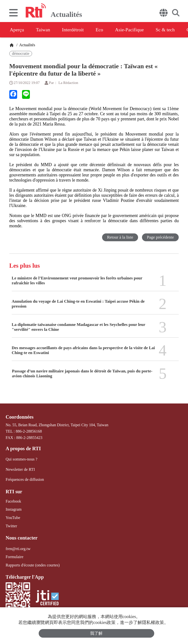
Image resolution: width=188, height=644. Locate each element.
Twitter (11, 525)
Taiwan (44, 30)
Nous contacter (21, 537)
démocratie (21, 53)
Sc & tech (168, 30)
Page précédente (160, 237)
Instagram (13, 509)
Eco (101, 30)
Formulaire (14, 556)
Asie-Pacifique (132, 30)
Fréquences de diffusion (24, 479)
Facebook (13, 501)
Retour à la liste (120, 237)
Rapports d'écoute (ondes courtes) (32, 564)
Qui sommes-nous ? (21, 459)
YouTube (13, 517)
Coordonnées (19, 417)
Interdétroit (74, 30)
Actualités (27, 45)
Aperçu (17, 30)
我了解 (97, 633)
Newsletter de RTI (20, 469)
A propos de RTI (23, 448)
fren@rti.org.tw (18, 548)
